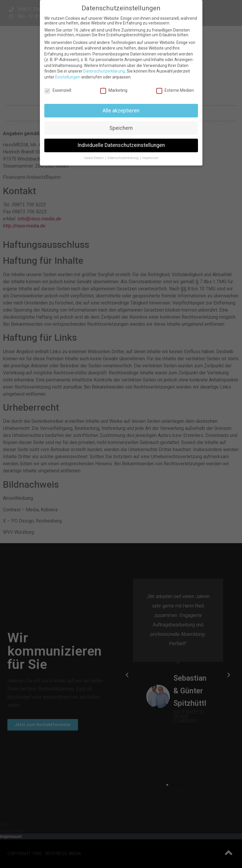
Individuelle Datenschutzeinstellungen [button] (121, 145)
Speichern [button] (121, 128)
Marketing (114, 90)
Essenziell (58, 90)
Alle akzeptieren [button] (121, 111)
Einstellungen (68, 77)
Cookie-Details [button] (94, 158)
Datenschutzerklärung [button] (124, 158)
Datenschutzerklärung (104, 71)
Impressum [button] (150, 158)
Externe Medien (175, 90)
